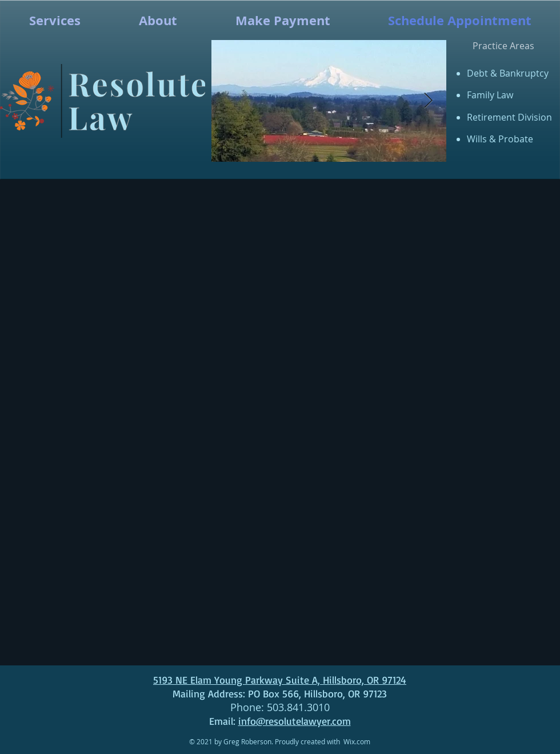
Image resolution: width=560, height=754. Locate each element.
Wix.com (357, 741)
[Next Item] (428, 101)
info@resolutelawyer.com (295, 721)
